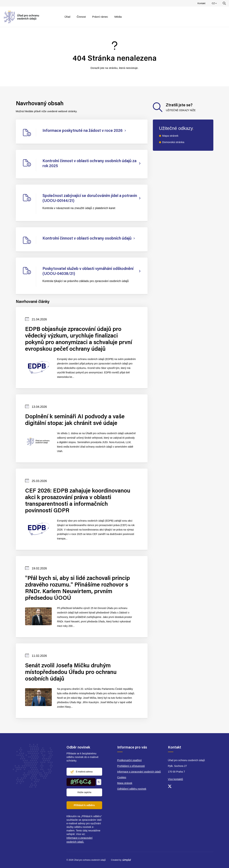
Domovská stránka (173, 142)
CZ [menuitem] (215, 4)
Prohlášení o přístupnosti (131, 766)
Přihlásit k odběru (84, 805)
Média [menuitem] (118, 17)
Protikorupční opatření (130, 760)
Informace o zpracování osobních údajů (139, 772)
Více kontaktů (176, 779)
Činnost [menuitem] (81, 17)
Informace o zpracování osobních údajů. (80, 840)
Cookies (122, 777)
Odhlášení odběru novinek (132, 789)
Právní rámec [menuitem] (100, 17)
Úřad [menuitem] (68, 17)
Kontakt (201, 3)
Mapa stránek (170, 136)
